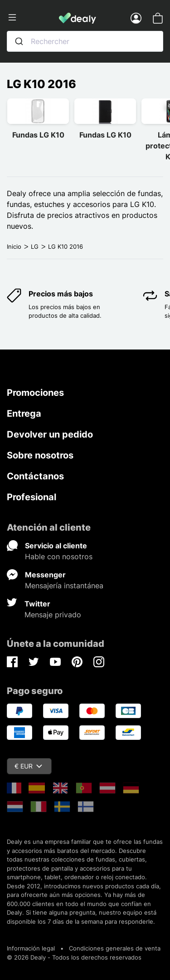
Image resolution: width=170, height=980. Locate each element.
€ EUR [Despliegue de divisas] (28, 766)
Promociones (35, 393)
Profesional (32, 497)
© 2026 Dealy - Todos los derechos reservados (74, 957)
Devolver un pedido (50, 434)
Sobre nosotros (40, 455)
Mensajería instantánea (64, 586)
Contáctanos (35, 476)
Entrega (24, 414)
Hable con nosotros (59, 556)
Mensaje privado (53, 615)
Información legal (31, 948)
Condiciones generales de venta (115, 948)
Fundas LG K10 (38, 135)
